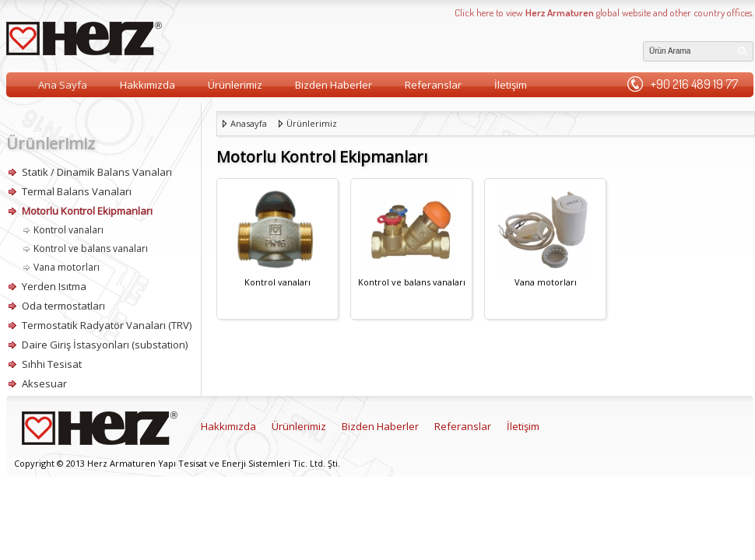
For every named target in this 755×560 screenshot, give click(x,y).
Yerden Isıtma (54, 286)
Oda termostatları (63, 306)
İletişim (511, 85)
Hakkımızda (147, 85)
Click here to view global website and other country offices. (604, 12)
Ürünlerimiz (235, 85)
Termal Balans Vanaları (77, 191)
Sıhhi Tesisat (52, 364)
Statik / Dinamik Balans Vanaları (97, 172)
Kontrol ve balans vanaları (91, 248)
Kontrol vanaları (68, 230)
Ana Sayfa (63, 85)
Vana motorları (67, 267)
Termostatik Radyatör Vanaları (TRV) (107, 325)
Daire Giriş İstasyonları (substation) (105, 345)
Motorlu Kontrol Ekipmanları (87, 211)
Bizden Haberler (334, 85)
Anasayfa (249, 123)
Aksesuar (44, 383)
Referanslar (433, 85)
